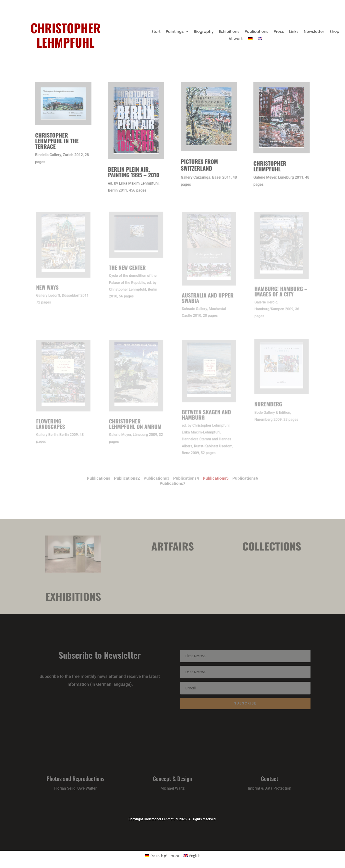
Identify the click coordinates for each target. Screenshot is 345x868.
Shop (334, 32)
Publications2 (139, 479)
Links (294, 32)
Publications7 (172, 483)
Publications (256, 32)
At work (236, 39)
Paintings (175, 32)
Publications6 (226, 479)
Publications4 (183, 479)
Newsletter (314, 32)
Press (279, 32)
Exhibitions (229, 32)
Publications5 (205, 479)
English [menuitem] (195, 856)
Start (156, 32)
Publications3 (161, 479)
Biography (204, 32)
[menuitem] (250, 40)
